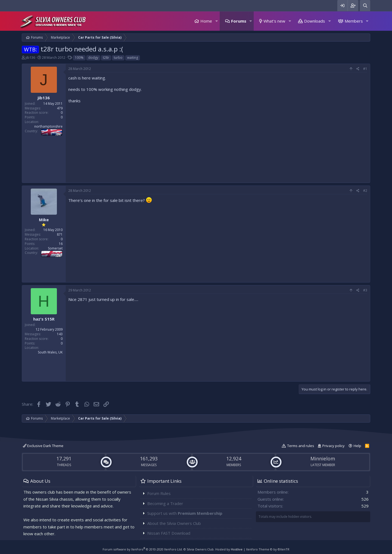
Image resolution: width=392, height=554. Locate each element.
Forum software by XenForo (143, 549)
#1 (365, 69)
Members (354, 21)
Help (357, 446)
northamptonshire (48, 126)
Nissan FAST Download (169, 533)
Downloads (315, 21)
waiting (133, 58)
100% (79, 58)
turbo (118, 58)
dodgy (93, 58)
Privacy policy (333, 446)
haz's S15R (44, 319)
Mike (44, 220)
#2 (365, 191)
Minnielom (323, 458)
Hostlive (237, 549)
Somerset (55, 248)
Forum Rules (159, 493)
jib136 (30, 57)
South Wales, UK (50, 352)
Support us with (185, 513)
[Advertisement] (218, 142)
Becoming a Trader (165, 503)
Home (206, 21)
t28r (106, 58)
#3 (365, 290)
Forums (239, 21)
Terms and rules (301, 446)
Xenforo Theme (268, 549)
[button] (216, 21)
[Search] (365, 6)
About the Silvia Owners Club (174, 523)
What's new (274, 21)
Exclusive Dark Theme (43, 446)
